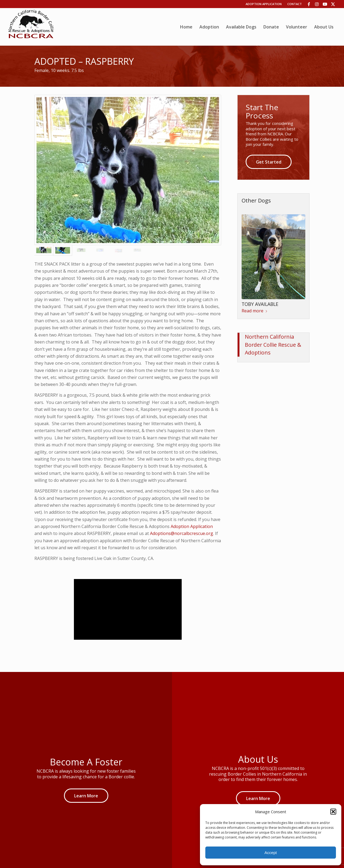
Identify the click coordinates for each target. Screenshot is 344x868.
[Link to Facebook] (309, 4)
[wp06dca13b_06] (31, 27)
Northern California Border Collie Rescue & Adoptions (273, 345)
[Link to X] (333, 4)
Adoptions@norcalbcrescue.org (182, 533)
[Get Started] (269, 162)
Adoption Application (264, 4)
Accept (271, 853)
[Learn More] (86, 796)
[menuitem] (186, 27)
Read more (255, 311)
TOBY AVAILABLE (260, 304)
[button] (333, 812)
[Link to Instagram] (317, 4)
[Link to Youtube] (325, 4)
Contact (295, 4)
